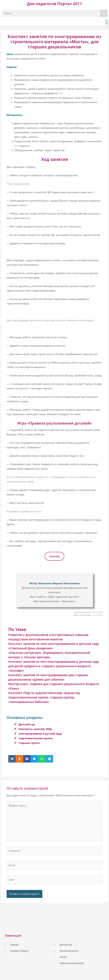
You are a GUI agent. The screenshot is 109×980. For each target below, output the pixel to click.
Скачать (54, 556)
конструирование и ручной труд (40, 734)
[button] (107, 22)
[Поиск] (104, 13)
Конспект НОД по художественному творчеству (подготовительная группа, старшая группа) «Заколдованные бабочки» (44, 697)
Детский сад (27, 724)
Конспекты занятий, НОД (35, 729)
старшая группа (29, 743)
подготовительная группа (36, 738)
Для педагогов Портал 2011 (54, 4)
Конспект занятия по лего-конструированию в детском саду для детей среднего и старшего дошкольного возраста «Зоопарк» (54, 666)
